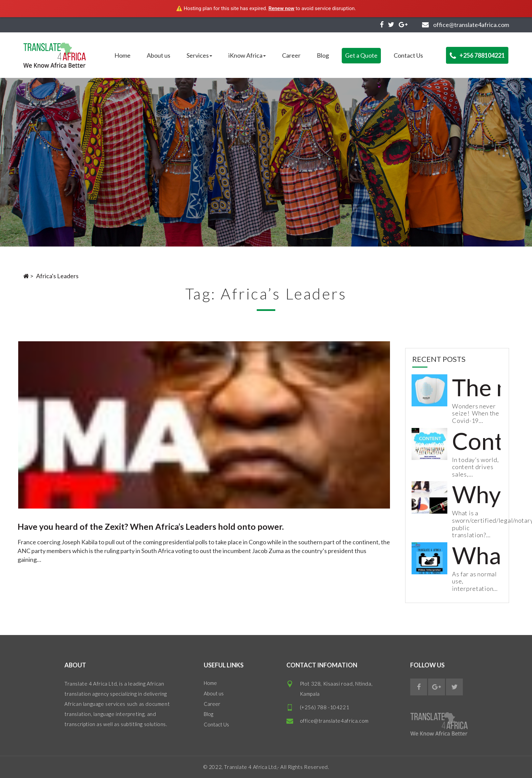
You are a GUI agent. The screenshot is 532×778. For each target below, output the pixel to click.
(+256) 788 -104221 (325, 707)
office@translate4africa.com (334, 721)
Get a (361, 55)
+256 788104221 (477, 56)
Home (122, 55)
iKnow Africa (247, 55)
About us (159, 55)
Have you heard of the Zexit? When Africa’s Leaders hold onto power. (151, 526)
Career (291, 55)
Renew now (282, 8)
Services (199, 55)
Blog (323, 55)
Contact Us (408, 55)
